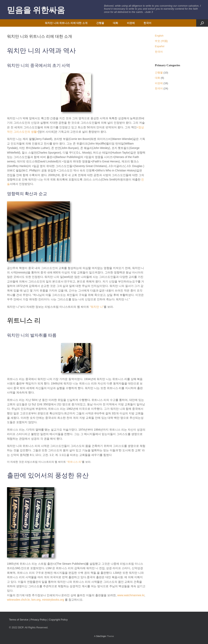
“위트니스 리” (74, 462)
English (159, 36)
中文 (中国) (161, 41)
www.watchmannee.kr (131, 595)
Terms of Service (19, 620)
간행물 (100, 23)
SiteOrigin (101, 636)
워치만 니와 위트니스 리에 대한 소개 (66, 23)
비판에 (131, 23)
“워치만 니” (97, 307)
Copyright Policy (58, 620)
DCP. (21, 627)
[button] (202, 23)
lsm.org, (37, 600)
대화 (116, 23)
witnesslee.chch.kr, (19, 600)
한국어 (147, 23)
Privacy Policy (39, 620)
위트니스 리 (24, 320)
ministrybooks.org (53, 600)
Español (160, 46)
